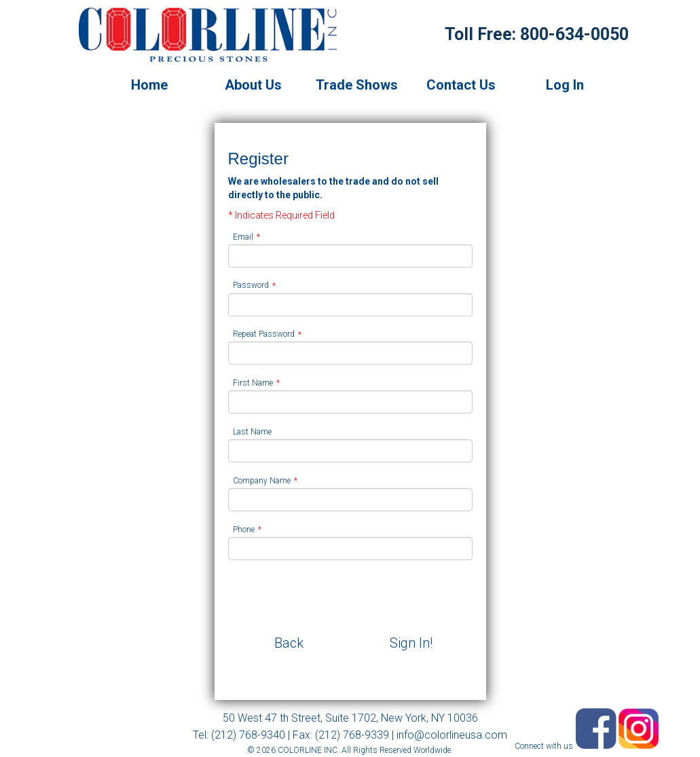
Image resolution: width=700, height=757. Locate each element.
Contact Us (461, 85)
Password (251, 286)
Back (289, 643)
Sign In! (411, 643)
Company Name (262, 481)
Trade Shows (357, 85)
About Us (253, 85)
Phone (244, 530)
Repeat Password (264, 335)
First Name (253, 383)
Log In (565, 85)
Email (243, 237)
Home (149, 85)
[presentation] (331, 597)
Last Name (252, 432)
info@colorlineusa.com (452, 735)
